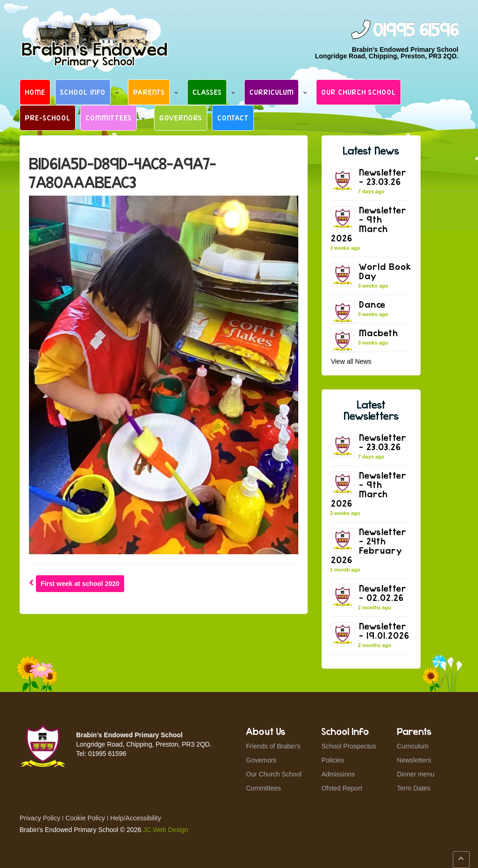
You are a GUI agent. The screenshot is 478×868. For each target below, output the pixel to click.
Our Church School (358, 92)
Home (35, 92)
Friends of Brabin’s (273, 746)
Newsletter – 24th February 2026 (369, 546)
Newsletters (414, 760)
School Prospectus (349, 746)
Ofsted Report (342, 788)
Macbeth (379, 333)
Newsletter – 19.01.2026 (384, 631)
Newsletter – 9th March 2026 (369, 224)
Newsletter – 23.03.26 (383, 177)
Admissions (338, 774)
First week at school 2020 (80, 584)
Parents (149, 92)
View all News (351, 361)
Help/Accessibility (136, 818)
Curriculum (271, 92)
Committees (109, 118)
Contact (233, 118)
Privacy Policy (40, 818)
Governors (181, 118)
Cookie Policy (85, 818)
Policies (333, 760)
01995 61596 (415, 31)
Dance (372, 304)
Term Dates (414, 788)
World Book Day (385, 271)
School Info (83, 92)
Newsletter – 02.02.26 (383, 593)
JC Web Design (165, 830)
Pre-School (48, 118)
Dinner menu (415, 774)
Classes (207, 92)
